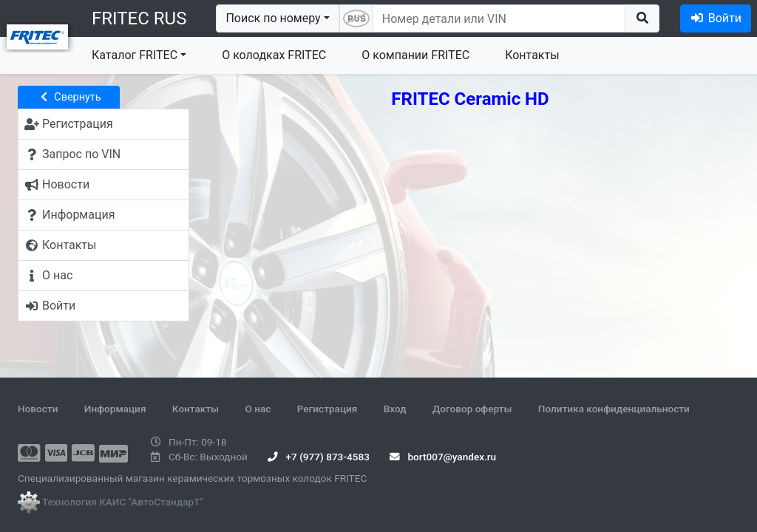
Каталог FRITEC (135, 55)
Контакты (532, 55)
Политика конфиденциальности (614, 409)
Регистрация (327, 409)
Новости (38, 409)
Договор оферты (472, 409)
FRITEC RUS (139, 18)
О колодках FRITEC (274, 55)
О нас (258, 409)
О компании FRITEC (415, 55)
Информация (115, 409)
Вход (395, 409)
